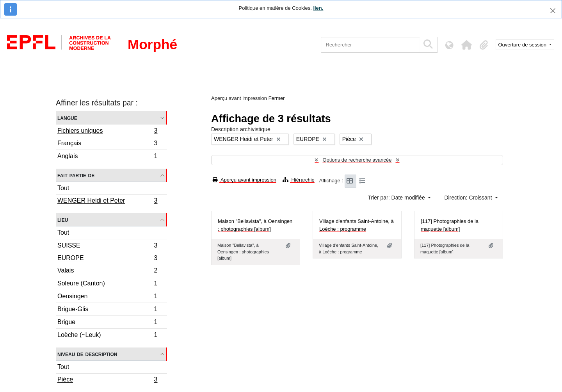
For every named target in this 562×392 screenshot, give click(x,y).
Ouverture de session (523, 45)
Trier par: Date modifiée (397, 198)
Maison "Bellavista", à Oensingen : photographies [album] (255, 225)
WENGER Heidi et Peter (107, 201)
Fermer (277, 98)
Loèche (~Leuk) (107, 336)
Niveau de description (87, 354)
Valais (107, 272)
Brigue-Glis (107, 310)
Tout (63, 188)
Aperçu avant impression (245, 180)
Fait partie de (76, 175)
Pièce (107, 380)
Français (107, 144)
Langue (67, 118)
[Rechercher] (370, 45)
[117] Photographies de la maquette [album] (450, 225)
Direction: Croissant (469, 198)
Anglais (107, 157)
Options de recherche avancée (357, 160)
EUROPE (107, 259)
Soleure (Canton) (107, 284)
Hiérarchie (299, 180)
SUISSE (107, 247)
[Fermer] (553, 11)
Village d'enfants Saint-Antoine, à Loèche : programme (357, 225)
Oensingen (107, 297)
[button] (467, 45)
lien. (318, 8)
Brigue (107, 323)
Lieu (63, 220)
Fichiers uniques (107, 132)
